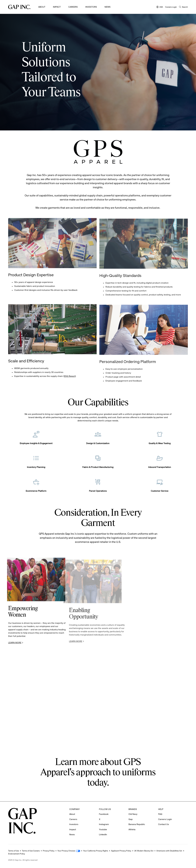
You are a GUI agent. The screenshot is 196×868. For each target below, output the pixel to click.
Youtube (103, 829)
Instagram (104, 824)
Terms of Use (14, 851)
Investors (91, 7)
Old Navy (133, 814)
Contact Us (164, 824)
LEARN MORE (15, 644)
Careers (73, 7)
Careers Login (171, 7)
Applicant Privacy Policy (121, 851)
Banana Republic (137, 824)
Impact (57, 7)
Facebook (104, 814)
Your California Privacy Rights (96, 851)
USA (160, 7)
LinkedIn (103, 834)
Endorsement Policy (17, 854)
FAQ (160, 814)
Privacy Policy (49, 851)
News (108, 7)
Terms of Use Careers (31, 851)
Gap (131, 819)
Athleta (132, 829)
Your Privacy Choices (66, 851)
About (42, 7)
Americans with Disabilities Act (169, 851)
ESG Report (70, 377)
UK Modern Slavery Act (144, 851)
